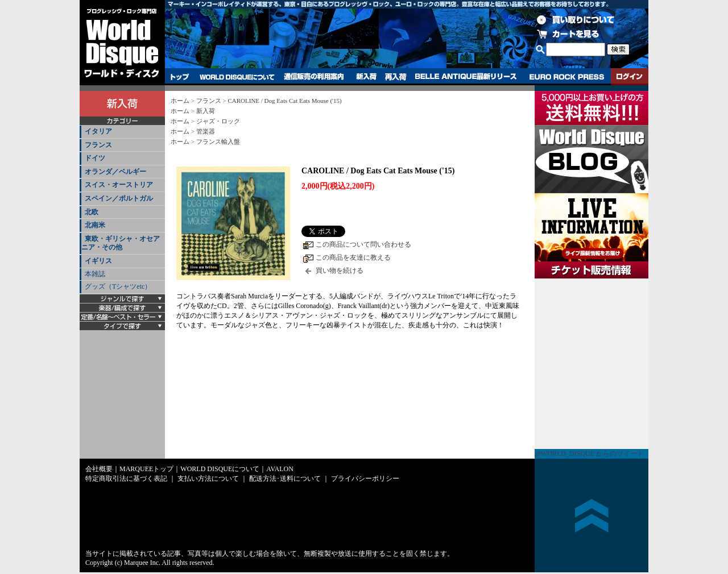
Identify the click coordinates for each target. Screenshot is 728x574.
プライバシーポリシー (365, 479)
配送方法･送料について (285, 479)
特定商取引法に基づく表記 (126, 479)
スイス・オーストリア (119, 185)
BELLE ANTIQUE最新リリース (466, 77)
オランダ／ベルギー (115, 172)
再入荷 (396, 77)
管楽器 (206, 131)
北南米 (95, 225)
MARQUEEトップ (146, 469)
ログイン (630, 77)
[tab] (122, 132)
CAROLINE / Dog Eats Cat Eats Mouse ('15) (284, 101)
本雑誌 (95, 274)
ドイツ (95, 158)
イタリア (98, 131)
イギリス (98, 261)
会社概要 (99, 469)
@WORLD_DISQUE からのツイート (589, 454)
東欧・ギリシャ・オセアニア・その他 (121, 243)
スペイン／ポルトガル (119, 198)
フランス (98, 145)
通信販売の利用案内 (314, 77)
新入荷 (366, 77)
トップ (180, 77)
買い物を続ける (340, 271)
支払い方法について (208, 479)
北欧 (92, 212)
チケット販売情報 (591, 364)
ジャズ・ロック (218, 121)
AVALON (280, 469)
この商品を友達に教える (353, 257)
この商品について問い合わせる (363, 244)
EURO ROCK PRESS (567, 77)
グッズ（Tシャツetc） (118, 286)
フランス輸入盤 (218, 142)
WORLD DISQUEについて (237, 77)
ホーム (180, 101)
